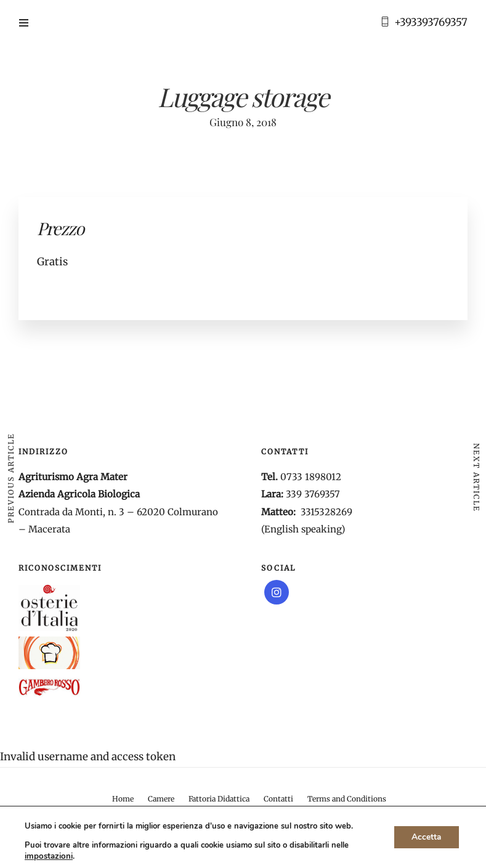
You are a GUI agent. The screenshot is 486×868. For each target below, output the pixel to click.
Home (123, 799)
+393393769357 (431, 22)
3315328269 (326, 512)
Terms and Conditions (347, 799)
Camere (161, 799)
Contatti (278, 799)
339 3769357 (313, 494)
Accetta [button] (425, 837)
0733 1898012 (311, 477)
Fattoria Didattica (219, 799)
